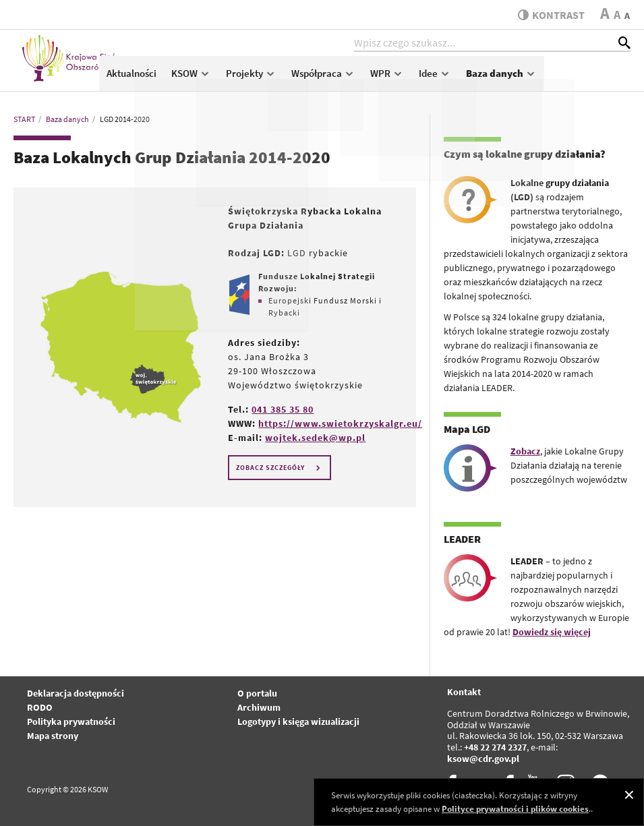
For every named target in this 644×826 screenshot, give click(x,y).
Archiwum (259, 707)
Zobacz (525, 451)
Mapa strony (53, 736)
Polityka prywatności (71, 721)
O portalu (257, 693)
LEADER (462, 539)
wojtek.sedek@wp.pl (315, 438)
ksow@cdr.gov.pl (483, 759)
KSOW (277, 79)
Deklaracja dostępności (76, 693)
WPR (473, 79)
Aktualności (218, 79)
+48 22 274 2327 (495, 747)
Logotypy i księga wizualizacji (298, 721)
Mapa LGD (467, 429)
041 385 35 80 (283, 409)
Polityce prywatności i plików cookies (515, 809)
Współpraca (410, 79)
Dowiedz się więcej (552, 632)
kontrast (549, 15)
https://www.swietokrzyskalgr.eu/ (340, 423)
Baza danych (588, 79)
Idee (521, 79)
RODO (40, 707)
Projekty (338, 79)
